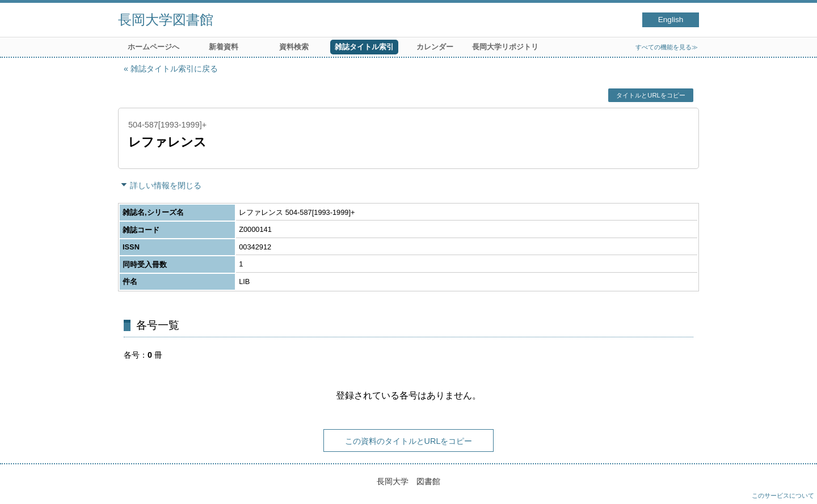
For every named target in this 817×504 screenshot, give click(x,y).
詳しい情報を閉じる (166, 185)
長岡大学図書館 (166, 20)
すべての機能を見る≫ (667, 47)
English (671, 20)
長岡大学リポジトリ (505, 47)
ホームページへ (153, 47)
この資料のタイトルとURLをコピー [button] (409, 441)
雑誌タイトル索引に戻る (174, 69)
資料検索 (294, 47)
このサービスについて (783, 495)
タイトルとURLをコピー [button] (650, 95)
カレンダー (435, 47)
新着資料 (224, 47)
